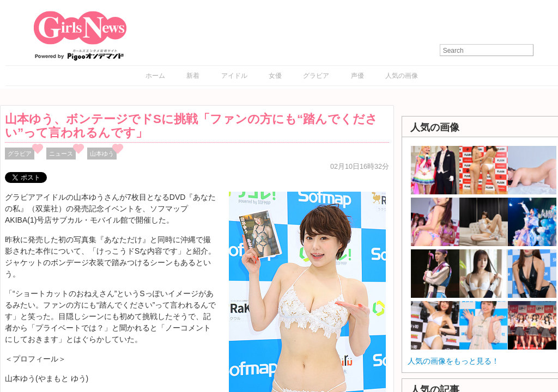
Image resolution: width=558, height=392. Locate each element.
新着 (193, 76)
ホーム (155, 76)
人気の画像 (402, 76)
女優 (275, 76)
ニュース (61, 154)
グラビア (316, 76)
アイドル (234, 76)
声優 (357, 76)
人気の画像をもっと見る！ (453, 361)
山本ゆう (102, 154)
